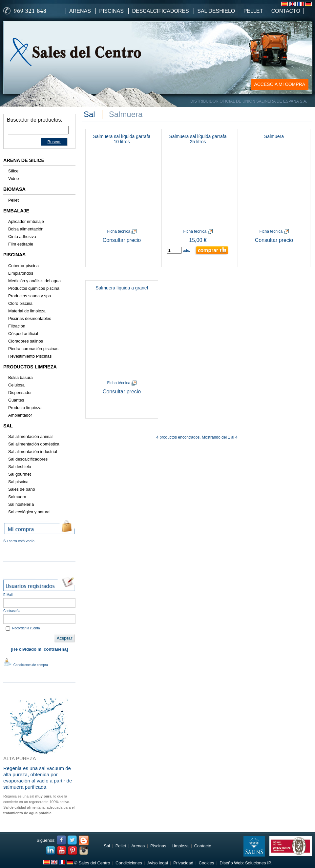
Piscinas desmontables (30, 318)
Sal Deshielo (216, 11)
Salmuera (17, 497)
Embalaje (16, 211)
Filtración (17, 326)
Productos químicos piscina (34, 288)
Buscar (54, 142)
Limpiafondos (21, 273)
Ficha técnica (122, 231)
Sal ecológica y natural (29, 512)
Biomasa (14, 189)
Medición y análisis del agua (34, 281)
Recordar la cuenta (26, 628)
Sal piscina (18, 482)
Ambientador (20, 415)
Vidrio (14, 178)
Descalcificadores (160, 11)
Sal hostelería (21, 504)
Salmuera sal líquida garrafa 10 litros (122, 139)
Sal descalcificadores (28, 459)
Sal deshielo (20, 467)
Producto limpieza (25, 408)
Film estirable (21, 244)
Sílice (13, 171)
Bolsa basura (21, 377)
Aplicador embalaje (26, 221)
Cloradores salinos (26, 341)
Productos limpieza (30, 367)
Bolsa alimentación (26, 229)
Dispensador (20, 393)
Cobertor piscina (23, 266)
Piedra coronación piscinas (33, 349)
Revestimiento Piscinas (30, 356)
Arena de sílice (24, 160)
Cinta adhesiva (22, 237)
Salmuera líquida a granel (122, 288)
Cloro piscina (20, 303)
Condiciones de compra (26, 665)
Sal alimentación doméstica (34, 444)
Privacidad (183, 863)
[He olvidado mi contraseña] (39, 649)
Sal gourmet (20, 474)
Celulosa (16, 385)
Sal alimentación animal (30, 436)
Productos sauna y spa (30, 296)
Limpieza (180, 846)
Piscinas (111, 11)
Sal (8, 426)
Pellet (253, 11)
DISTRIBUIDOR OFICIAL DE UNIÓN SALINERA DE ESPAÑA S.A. (249, 101)
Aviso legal (158, 863)
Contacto (286, 11)
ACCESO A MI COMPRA (280, 84)
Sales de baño (22, 489)
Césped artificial (23, 334)
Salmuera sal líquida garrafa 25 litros (198, 139)
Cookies (207, 863)
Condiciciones (129, 863)
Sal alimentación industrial (33, 452)
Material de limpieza (27, 311)
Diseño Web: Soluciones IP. (246, 863)
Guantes (16, 400)
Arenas (80, 11)
